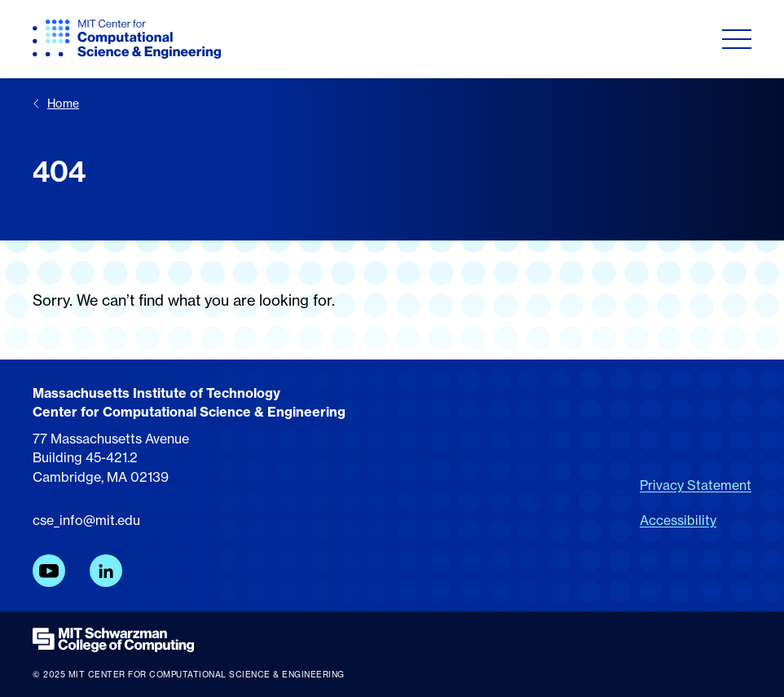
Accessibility (678, 520)
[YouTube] (49, 571)
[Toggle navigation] (737, 39)
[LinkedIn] (106, 571)
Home (56, 103)
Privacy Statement (696, 485)
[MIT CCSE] (127, 39)
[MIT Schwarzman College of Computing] (392, 640)
